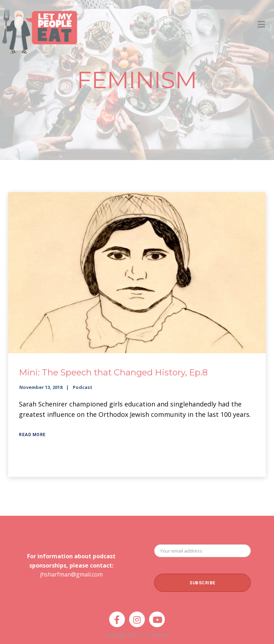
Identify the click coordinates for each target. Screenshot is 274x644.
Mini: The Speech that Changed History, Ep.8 (113, 372)
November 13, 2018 (41, 387)
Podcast (83, 387)
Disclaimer (157, 635)
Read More (32, 435)
